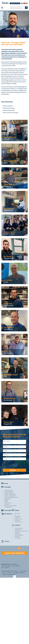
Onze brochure (8, 503)
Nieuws (17, 510)
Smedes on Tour (19, 519)
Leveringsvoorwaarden (18, 573)
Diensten (18, 525)
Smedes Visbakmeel (9, 493)
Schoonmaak (18, 538)
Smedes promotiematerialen (11, 497)
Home (6, 483)
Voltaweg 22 (15, 564)
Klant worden (23, 571)
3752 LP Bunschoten (6, 566)
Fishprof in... (18, 518)
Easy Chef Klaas (15, 29)
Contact (7, 541)
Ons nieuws (18, 513)
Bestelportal (8, 514)
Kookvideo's (18, 534)
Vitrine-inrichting (19, 528)
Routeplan (17, 537)
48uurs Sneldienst (19, 535)
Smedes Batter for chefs (15, 3)
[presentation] (15, 464)
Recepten (17, 532)
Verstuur (13, 470)
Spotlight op (18, 516)
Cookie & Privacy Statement (9, 574)
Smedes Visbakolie (9, 492)
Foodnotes (17, 520)
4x (15, 515)
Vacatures (7, 504)
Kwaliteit (6, 500)
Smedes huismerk (9, 490)
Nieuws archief (18, 522)
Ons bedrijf (8, 487)
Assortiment (8, 510)
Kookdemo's (18, 530)
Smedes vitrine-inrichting (10, 494)
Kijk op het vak (8, 499)
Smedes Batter (8, 507)
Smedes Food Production (10, 506)
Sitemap (9, 573)
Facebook (10, 548)
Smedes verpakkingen (10, 496)
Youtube (14, 548)
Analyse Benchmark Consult (21, 531)
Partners (6, 501)
